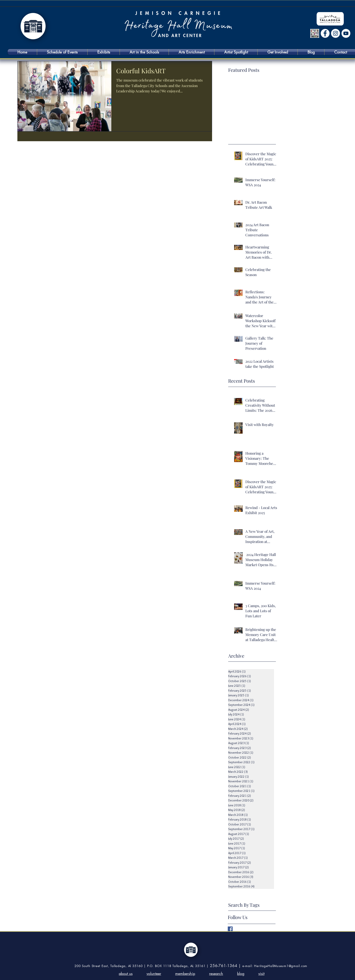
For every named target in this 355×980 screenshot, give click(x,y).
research (216, 973)
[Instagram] (335, 33)
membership (185, 973)
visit (261, 973)
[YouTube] (346, 33)
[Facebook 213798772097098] (325, 33)
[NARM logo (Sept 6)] (315, 33)
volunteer (154, 973)
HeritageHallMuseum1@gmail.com (281, 966)
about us (126, 973)
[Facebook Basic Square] (230, 929)
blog (241, 973)
